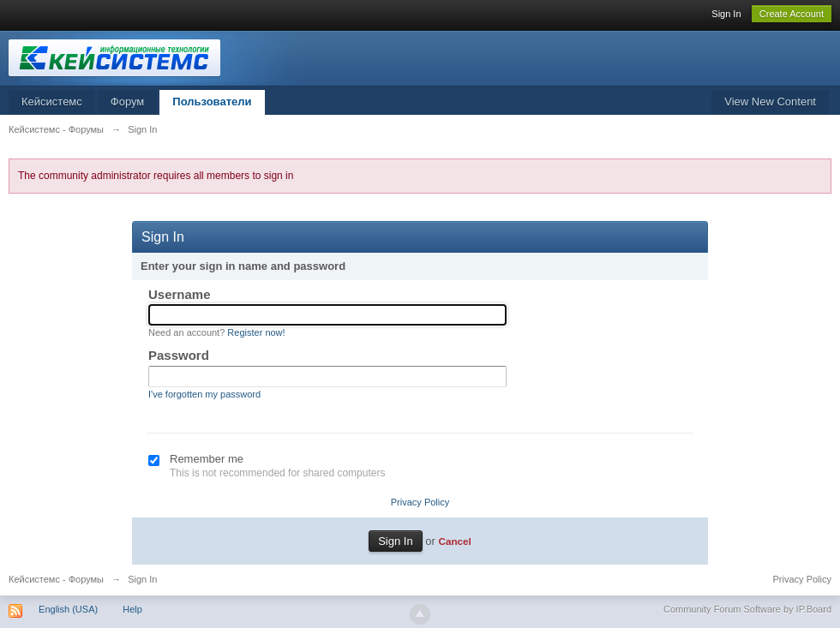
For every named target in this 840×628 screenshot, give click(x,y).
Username (180, 294)
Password (179, 355)
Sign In (726, 14)
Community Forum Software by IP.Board (747, 609)
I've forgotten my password (204, 394)
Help (132, 609)
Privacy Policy (420, 502)
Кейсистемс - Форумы (56, 579)
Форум (128, 102)
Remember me (207, 459)
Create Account (792, 14)
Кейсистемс (52, 102)
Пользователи (212, 102)
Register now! (256, 332)
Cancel (454, 541)
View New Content (770, 102)
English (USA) (68, 609)
